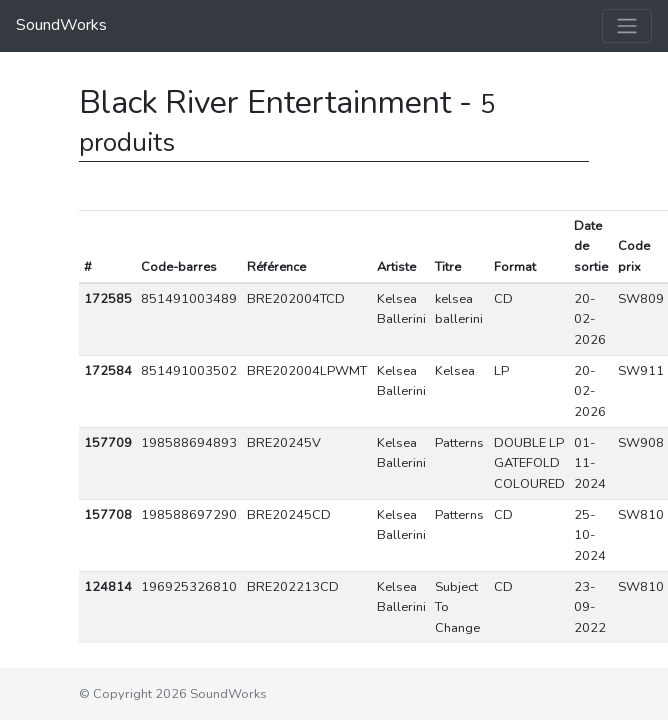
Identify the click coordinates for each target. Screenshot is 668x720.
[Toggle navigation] (627, 26)
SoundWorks (61, 25)
